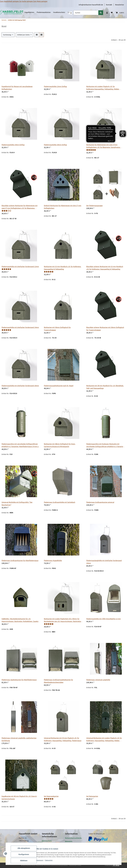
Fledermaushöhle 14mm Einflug (13, 145)
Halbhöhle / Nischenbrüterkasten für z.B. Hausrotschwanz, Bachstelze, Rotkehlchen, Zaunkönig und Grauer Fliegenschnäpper (21, 620)
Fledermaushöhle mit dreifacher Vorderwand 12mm (20, 266)
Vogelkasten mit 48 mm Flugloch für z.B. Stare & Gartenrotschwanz (19, 798)
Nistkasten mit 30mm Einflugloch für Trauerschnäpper (57, 329)
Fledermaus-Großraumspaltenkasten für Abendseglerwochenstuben (58, 681)
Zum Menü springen (40, 1)
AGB (43, 844)
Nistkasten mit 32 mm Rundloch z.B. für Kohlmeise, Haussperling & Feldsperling (62, 268)
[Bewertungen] (91, 150)
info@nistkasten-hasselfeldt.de (91, 5)
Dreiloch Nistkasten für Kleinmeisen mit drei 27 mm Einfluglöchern (63, 207)
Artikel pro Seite (23, 35)
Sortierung (7, 35)
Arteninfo (69, 841)
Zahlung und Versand (73, 845)
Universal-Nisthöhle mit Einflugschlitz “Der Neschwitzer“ (17, 504)
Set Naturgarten (92, 796)
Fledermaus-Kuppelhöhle (53, 560)
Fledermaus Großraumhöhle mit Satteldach (59, 502)
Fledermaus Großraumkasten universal (100, 502)
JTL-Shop (116, 865)
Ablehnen (25, 861)
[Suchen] (86, 13)
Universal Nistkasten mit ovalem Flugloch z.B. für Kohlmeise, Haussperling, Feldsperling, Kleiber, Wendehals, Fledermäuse (104, 739)
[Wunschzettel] (112, 13)
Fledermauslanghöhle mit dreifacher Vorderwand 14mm (104, 562)
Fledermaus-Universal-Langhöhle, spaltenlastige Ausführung (19, 739)
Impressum (41, 862)
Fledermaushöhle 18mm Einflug (55, 145)
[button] (107, 13)
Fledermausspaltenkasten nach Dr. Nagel (59, 386)
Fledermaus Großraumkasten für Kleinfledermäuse (20, 560)
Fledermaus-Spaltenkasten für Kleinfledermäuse (19, 680)
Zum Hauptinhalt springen (10, 1)
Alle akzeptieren (25, 851)
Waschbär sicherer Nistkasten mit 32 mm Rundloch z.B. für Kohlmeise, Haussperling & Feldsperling (105, 268)
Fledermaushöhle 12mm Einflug (55, 86)
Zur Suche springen (26, 1)
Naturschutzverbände (73, 838)
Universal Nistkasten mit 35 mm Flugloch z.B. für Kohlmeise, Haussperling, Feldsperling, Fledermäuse (63, 739)
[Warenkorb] (120, 13)
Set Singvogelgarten (51, 796)
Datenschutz (50, 862)
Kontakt (109, 5)
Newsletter (120, 5)
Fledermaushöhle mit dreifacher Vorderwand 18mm (20, 386)
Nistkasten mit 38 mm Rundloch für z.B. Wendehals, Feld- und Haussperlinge (105, 387)
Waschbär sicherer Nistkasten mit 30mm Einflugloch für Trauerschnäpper (105, 329)
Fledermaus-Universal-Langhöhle (98, 680)
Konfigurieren (25, 856)
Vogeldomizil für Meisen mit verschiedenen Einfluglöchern (17, 88)
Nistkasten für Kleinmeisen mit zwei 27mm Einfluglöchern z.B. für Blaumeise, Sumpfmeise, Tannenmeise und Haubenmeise (103, 146)
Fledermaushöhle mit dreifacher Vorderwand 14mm (20, 327)
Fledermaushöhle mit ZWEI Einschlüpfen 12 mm (103, 619)
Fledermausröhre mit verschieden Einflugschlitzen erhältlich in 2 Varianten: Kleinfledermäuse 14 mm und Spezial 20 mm (21, 445)
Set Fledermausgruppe (94, 206)
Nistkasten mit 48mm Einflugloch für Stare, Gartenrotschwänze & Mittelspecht (60, 445)
